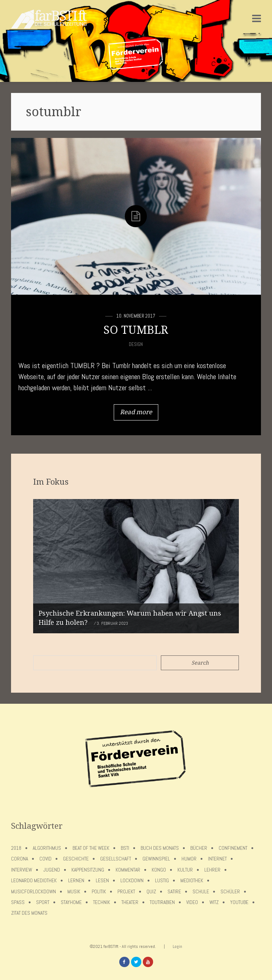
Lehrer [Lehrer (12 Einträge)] (212, 870)
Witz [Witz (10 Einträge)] (214, 902)
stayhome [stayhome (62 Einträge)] (71, 902)
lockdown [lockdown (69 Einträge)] (132, 881)
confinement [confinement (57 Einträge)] (233, 848)
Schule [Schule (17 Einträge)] (201, 892)
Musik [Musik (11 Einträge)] (74, 892)
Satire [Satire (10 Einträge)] (174, 892)
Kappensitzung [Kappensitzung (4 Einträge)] (88, 870)
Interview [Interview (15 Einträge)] (22, 870)
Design (136, 344)
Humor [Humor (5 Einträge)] (189, 859)
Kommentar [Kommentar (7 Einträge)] (128, 870)
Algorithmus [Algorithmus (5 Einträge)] (47, 848)
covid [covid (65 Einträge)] (45, 859)
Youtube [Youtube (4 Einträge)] (239, 902)
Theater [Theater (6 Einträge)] (130, 902)
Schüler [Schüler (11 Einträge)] (230, 892)
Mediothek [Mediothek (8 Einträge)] (192, 881)
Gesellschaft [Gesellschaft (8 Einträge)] (116, 859)
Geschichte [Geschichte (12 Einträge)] (76, 859)
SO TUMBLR (136, 330)
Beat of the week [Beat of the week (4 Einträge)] (91, 848)
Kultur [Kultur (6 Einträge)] (185, 870)
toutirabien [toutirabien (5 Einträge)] (162, 902)
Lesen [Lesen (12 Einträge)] (102, 881)
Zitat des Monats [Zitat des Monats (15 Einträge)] (29, 913)
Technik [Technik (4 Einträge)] (102, 902)
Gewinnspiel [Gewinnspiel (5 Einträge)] (156, 859)
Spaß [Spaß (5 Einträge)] (18, 902)
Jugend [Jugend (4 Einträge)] (52, 870)
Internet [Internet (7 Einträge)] (217, 859)
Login (177, 946)
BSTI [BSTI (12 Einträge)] (125, 848)
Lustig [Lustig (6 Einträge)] (162, 881)
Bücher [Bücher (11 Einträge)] (199, 848)
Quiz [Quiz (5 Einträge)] (151, 892)
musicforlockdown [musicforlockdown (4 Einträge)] (33, 892)
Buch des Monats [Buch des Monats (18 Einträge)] (160, 848)
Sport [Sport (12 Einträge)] (43, 902)
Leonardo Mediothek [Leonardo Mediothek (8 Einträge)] (34, 881)
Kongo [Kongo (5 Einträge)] (159, 870)
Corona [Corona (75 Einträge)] (20, 859)
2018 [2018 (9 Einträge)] (16, 848)
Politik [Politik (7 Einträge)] (99, 892)
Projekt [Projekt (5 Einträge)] (126, 892)
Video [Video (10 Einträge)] (192, 902)
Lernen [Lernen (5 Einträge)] (76, 881)
